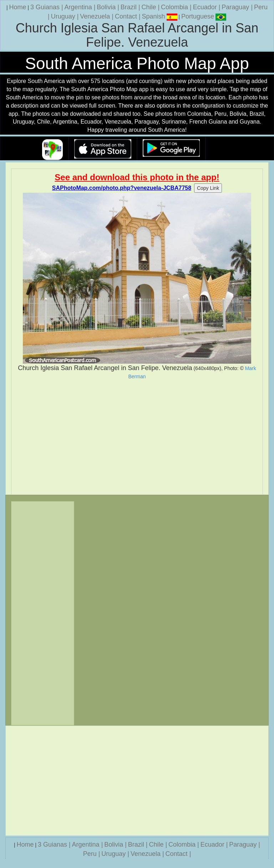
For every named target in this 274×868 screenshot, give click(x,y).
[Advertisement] (137, 437)
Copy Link (208, 188)
